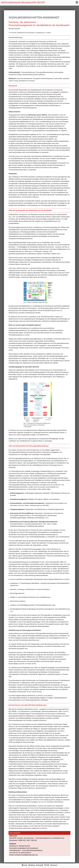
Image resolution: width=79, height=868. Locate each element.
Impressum (54, 865)
